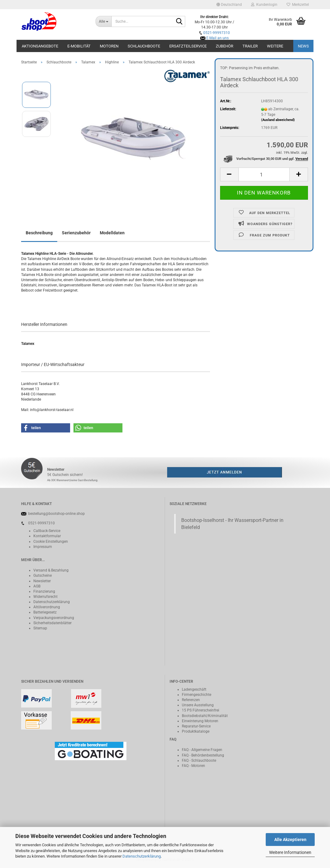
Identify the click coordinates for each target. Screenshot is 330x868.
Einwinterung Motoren (200, 721)
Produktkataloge (196, 731)
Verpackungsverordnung (54, 618)
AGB (37, 586)
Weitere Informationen (290, 852)
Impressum (43, 547)
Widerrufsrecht (45, 597)
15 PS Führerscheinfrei (201, 710)
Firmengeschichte (197, 695)
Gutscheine (43, 576)
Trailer (250, 46)
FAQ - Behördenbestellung (203, 755)
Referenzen (191, 700)
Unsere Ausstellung (198, 705)
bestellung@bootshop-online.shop (56, 514)
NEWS (303, 46)
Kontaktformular (47, 536)
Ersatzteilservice (188, 46)
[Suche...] (103, 21)
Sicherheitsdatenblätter (52, 623)
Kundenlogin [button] (264, 5)
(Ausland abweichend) (278, 120)
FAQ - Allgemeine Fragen (202, 750)
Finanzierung (44, 591)
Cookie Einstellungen (51, 542)
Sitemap (40, 628)
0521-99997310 (217, 33)
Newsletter (42, 581)
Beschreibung (39, 233)
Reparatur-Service (196, 726)
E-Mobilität (79, 46)
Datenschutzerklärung (142, 856)
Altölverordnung (47, 607)
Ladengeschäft (194, 689)
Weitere (275, 46)
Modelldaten (112, 233)
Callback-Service (47, 531)
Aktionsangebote (40, 46)
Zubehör (225, 46)
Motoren (109, 46)
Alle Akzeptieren (290, 840)
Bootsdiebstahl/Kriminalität (205, 716)
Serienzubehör (76, 233)
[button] (229, 5)
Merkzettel (298, 5)
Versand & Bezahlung (51, 570)
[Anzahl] (264, 174)
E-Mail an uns (217, 38)
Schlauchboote (144, 46)
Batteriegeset (44, 612)
